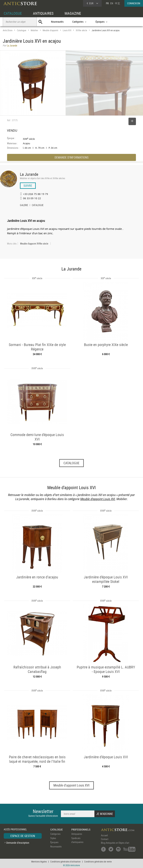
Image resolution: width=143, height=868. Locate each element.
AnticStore (8, 30)
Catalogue (22, 30)
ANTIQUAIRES (43, 13)
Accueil (104, 835)
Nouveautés (57, 22)
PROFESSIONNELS (81, 829)
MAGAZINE (73, 13)
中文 (117, 3)
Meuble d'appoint (50, 30)
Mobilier (34, 30)
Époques (54, 842)
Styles (53, 838)
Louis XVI (67, 30)
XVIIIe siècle (81, 30)
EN (112, 3)
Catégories (55, 834)
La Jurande (29, 174)
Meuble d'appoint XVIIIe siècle (34, 244)
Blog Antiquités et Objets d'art (115, 843)
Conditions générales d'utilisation (65, 862)
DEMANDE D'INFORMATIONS (71, 157)
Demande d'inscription (18, 843)
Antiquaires (77, 834)
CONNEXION (134, 3)
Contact (105, 839)
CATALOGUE (13, 13)
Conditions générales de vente (98, 862)
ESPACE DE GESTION (23, 836)
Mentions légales (39, 862)
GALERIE (24, 205)
